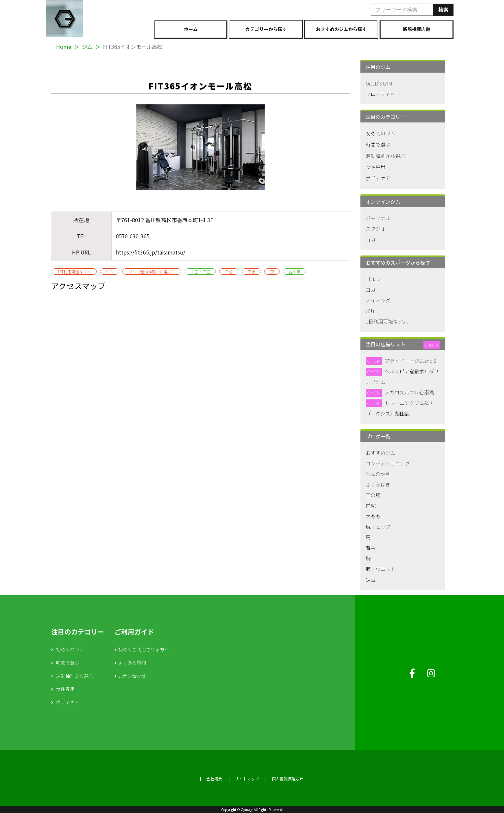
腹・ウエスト (381, 569)
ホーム (191, 29)
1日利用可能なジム (74, 271)
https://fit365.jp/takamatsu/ (151, 252)
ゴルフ (373, 279)
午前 (229, 271)
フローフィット (383, 94)
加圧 (371, 311)
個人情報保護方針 (287, 779)
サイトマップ (247, 779)
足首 (371, 579)
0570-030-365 (133, 236)
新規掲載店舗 (417, 29)
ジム (87, 47)
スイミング (378, 300)
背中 (371, 548)
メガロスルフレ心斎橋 (409, 392)
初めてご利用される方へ (144, 649)
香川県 (294, 271)
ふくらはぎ (378, 484)
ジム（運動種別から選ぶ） (152, 271)
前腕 (371, 506)
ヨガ (371, 240)
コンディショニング (388, 463)
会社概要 (214, 779)
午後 (252, 271)
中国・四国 (200, 271)
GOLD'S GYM (379, 83)
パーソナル (378, 218)
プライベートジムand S (410, 361)
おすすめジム (381, 453)
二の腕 (373, 495)
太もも (373, 516)
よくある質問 (132, 662)
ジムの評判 (378, 474)
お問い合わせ (132, 676)
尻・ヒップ (378, 527)
